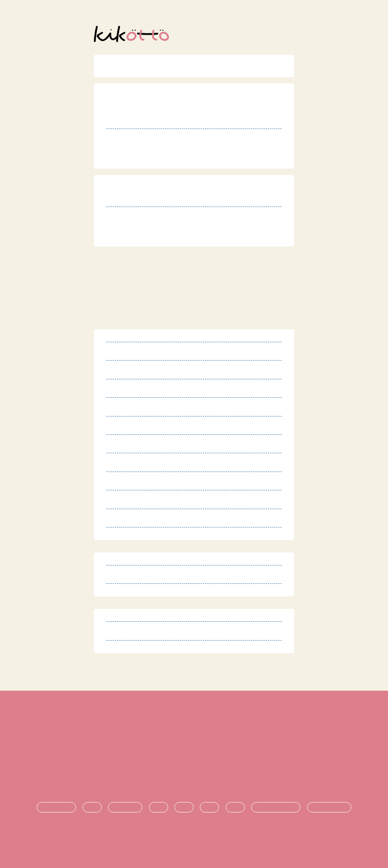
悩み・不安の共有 (276, 807)
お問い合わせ (194, 780)
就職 (235, 807)
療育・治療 (125, 807)
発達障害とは (56, 807)
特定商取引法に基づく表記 (194, 738)
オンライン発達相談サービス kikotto (198, 838)
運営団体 (194, 766)
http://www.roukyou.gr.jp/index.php (184, 158)
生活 (159, 807)
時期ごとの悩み (329, 807)
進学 (209, 807)
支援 (184, 807)
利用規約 (194, 725)
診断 (92, 807)
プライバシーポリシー (194, 753)
